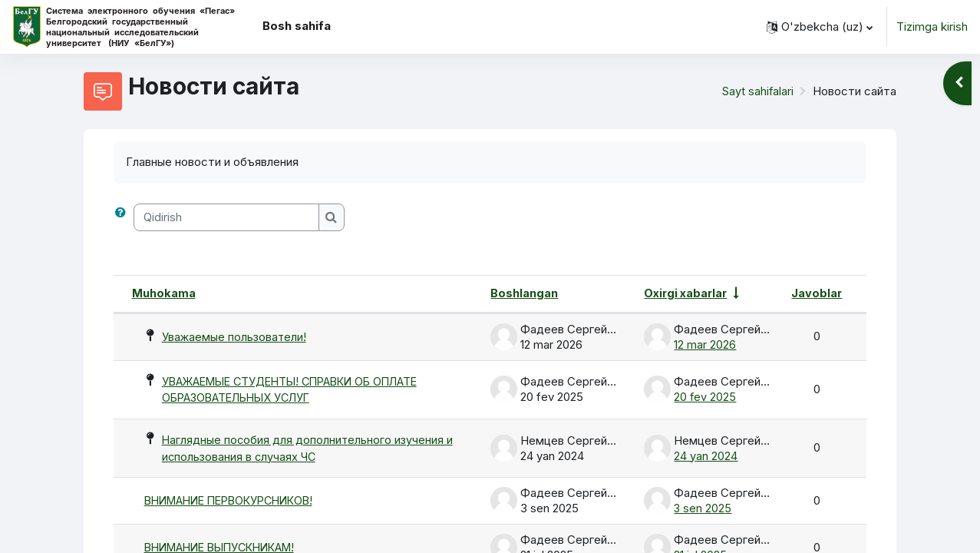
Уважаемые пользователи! (235, 336)
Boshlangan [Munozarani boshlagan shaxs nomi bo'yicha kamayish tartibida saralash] (523, 293)
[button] (820, 27)
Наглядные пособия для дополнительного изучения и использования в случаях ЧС (309, 450)
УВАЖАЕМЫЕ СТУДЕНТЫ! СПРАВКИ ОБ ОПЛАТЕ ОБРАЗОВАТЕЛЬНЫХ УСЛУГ (300, 390)
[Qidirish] (226, 218)
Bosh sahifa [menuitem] (297, 26)
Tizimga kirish (932, 26)
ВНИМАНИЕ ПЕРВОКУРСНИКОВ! (236, 503)
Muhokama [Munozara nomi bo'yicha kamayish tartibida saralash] (164, 293)
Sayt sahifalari (757, 91)
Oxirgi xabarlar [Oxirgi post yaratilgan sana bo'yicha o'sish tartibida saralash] (686, 293)
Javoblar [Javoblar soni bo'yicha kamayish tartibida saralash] (816, 293)
